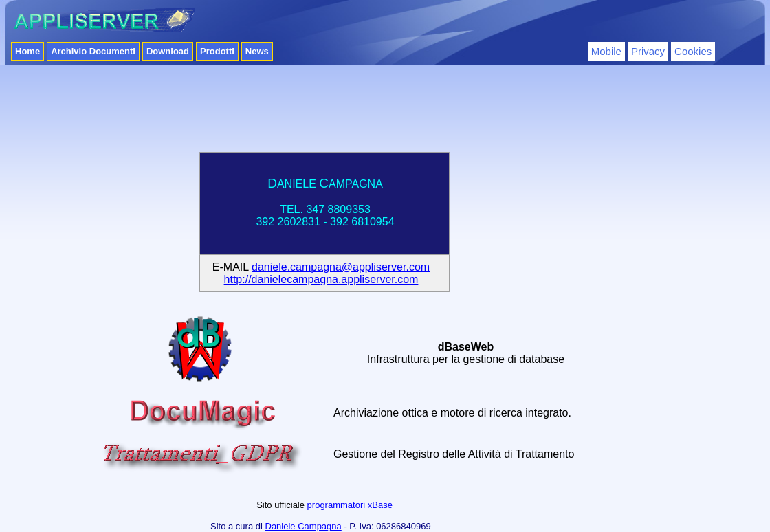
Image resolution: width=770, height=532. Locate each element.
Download (168, 51)
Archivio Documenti (93, 51)
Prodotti (217, 51)
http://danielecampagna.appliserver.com (321, 279)
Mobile (606, 51)
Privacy (648, 51)
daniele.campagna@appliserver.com (341, 267)
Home (27, 51)
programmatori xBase (350, 505)
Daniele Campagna (304, 526)
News (257, 51)
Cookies (693, 51)
